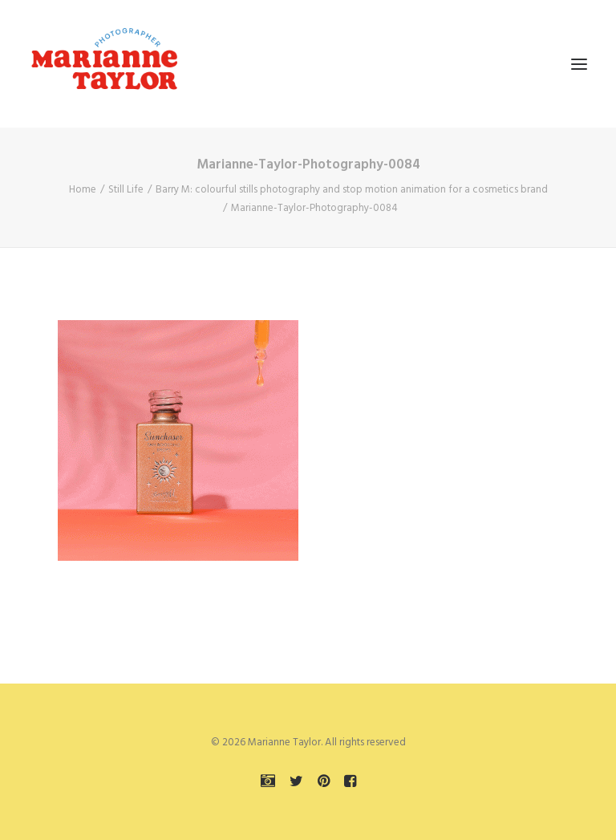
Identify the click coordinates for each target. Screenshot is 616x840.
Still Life (126, 190)
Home (83, 190)
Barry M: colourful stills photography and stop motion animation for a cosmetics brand (352, 190)
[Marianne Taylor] (104, 64)
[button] (579, 64)
